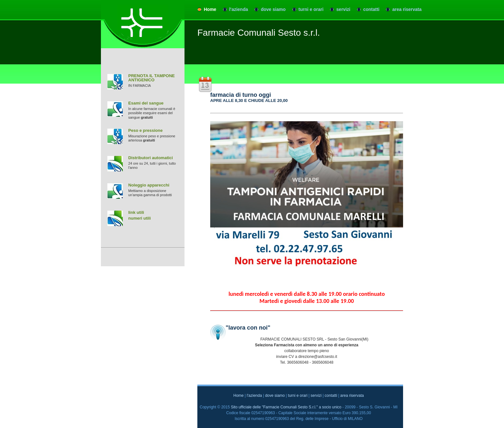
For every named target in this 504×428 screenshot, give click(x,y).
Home (210, 9)
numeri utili (139, 218)
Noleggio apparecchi (149, 185)
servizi (343, 9)
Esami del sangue (146, 103)
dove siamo (273, 9)
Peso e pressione (145, 130)
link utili (136, 212)
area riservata (407, 9)
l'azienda (239, 9)
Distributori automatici (151, 158)
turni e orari (311, 9)
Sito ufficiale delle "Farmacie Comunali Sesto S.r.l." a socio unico (286, 407)
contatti (371, 9)
